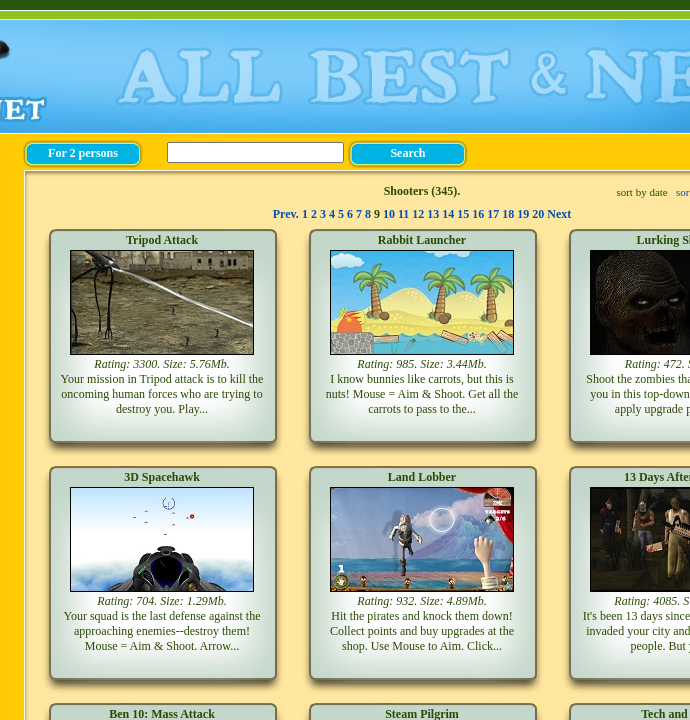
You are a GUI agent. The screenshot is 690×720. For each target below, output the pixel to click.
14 (448, 214)
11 (403, 214)
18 (508, 214)
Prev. (286, 214)
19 (523, 214)
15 (463, 214)
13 (433, 214)
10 (389, 214)
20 (538, 214)
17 (493, 214)
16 (478, 214)
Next (559, 214)
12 (418, 214)
